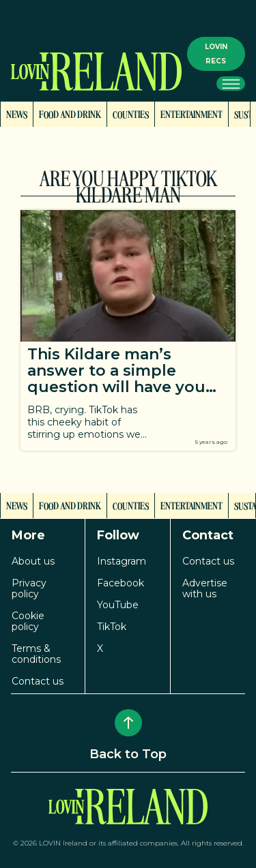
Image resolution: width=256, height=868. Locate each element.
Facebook (120, 583)
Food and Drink (70, 114)
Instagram (122, 561)
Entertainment (191, 114)
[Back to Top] (128, 723)
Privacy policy (29, 588)
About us (33, 561)
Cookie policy (28, 621)
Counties (131, 114)
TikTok (112, 627)
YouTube (118, 605)
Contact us (38, 681)
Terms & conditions (36, 654)
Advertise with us (205, 588)
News (17, 114)
